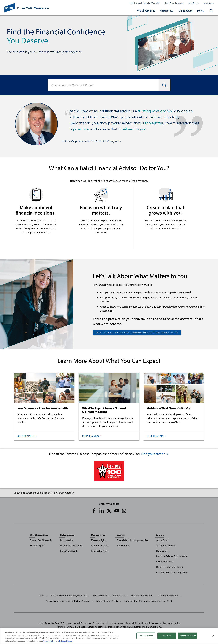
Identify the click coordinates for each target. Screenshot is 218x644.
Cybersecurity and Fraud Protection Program (68, 601)
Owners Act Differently (41, 540)
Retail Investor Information (170, 567)
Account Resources (166, 546)
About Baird (162, 540)
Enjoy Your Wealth (69, 551)
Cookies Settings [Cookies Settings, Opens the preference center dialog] (146, 636)
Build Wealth (67, 540)
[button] (211, 11)
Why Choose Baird (146, 11)
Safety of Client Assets (107, 601)
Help (42, 596)
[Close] (213, 636)
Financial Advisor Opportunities (132, 540)
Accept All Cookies (188, 636)
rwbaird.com (209, 3)
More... (201, 11)
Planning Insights (100, 546)
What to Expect (37, 546)
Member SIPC (154, 627)
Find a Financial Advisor (174, 3)
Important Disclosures (101, 627)
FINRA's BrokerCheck (62, 493)
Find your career (155, 454)
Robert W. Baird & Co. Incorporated (62, 623)
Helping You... (167, 11)
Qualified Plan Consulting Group (172, 572)
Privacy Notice (100, 596)
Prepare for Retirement (72, 546)
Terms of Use (119, 596)
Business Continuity (168, 596)
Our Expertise (186, 11)
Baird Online (194, 3)
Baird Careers (123, 546)
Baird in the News (100, 551)
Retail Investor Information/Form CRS (145, 3)
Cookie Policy (49, 641)
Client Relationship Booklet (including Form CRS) (148, 601)
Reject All (167, 636)
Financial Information (142, 596)
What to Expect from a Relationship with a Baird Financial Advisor (137, 333)
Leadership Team (165, 562)
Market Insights (99, 540)
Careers (121, 535)
